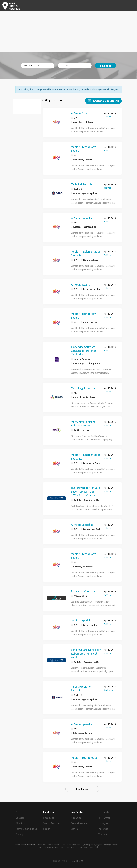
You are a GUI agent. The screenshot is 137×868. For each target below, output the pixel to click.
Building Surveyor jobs (112, 843)
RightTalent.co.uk (74, 843)
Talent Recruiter (68, 846)
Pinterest (103, 828)
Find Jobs (106, 66)
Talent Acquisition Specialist (82, 687)
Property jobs (93, 846)
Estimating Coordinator (85, 590)
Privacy (19, 833)
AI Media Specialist (82, 217)
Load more (82, 788)
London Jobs (81, 846)
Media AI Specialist (82, 619)
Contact (20, 816)
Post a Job (49, 816)
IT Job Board (41, 843)
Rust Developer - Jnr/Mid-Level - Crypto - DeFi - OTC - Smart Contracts (86, 490)
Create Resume (79, 822)
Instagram (104, 822)
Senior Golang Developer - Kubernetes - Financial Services (87, 652)
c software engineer (29, 107)
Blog (18, 811)
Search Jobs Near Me (57, 843)
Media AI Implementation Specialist (86, 252)
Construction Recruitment (49, 846)
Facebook (108, 811)
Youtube (103, 833)
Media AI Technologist (84, 756)
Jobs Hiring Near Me (75, 860)
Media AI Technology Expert (83, 147)
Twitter (106, 816)
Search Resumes (52, 822)
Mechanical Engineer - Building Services (84, 422)
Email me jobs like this (106, 99)
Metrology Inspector (83, 387)
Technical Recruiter (82, 183)
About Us (20, 822)
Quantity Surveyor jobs (92, 843)
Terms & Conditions (26, 828)
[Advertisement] (69, 31)
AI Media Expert (80, 112)
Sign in (47, 828)
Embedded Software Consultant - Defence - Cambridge (84, 349)
